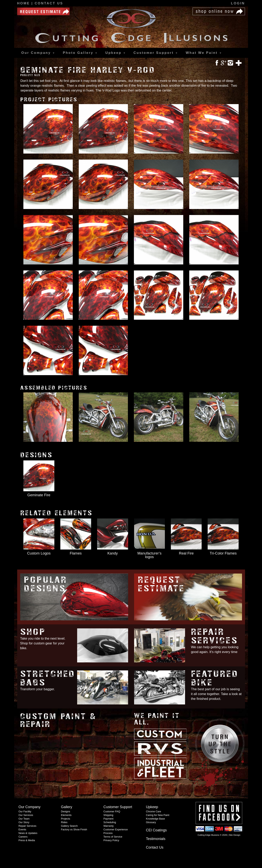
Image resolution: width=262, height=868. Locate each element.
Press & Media (27, 840)
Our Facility (25, 812)
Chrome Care (153, 812)
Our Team (24, 819)
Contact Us (49, 3)
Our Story (24, 822)
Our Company (38, 53)
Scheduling (110, 822)
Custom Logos (39, 553)
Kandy (113, 553)
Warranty (109, 826)
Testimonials (156, 839)
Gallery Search (69, 826)
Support (155, 53)
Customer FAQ (112, 812)
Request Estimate (161, 584)
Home (24, 3)
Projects (66, 819)
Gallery (80, 53)
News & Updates (28, 833)
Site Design (235, 835)
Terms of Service (113, 837)
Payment (109, 819)
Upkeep (115, 53)
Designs (66, 812)
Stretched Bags (48, 678)
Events (22, 830)
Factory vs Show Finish (74, 830)
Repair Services (215, 636)
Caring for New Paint (158, 815)
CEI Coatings (156, 830)
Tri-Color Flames (223, 553)
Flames (76, 553)
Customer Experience (116, 830)
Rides (64, 822)
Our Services (26, 815)
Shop (33, 632)
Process (108, 833)
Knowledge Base (155, 819)
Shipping (108, 815)
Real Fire (186, 553)
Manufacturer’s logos (149, 555)
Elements (66, 815)
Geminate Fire (39, 495)
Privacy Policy (111, 840)
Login (238, 3)
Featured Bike (215, 678)
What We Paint (203, 53)
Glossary (151, 822)
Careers (23, 837)
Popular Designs (46, 584)
